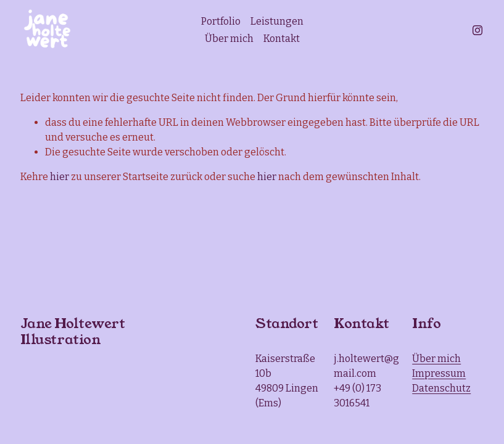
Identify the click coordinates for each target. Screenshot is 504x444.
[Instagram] (477, 30)
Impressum (439, 373)
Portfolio (221, 21)
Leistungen (277, 21)
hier (60, 177)
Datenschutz (441, 388)
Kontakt (282, 39)
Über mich (229, 39)
